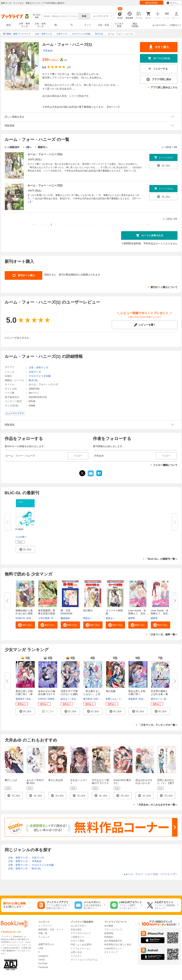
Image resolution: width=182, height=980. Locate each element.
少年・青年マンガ (24, 25)
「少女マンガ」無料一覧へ (163, 634)
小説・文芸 (103, 25)
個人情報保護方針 (113, 941)
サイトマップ (111, 952)
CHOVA (42, 699)
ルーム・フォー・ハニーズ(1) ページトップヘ (151, 874)
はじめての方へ (160, 25)
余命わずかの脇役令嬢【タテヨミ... (47, 694)
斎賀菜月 (20, 699)
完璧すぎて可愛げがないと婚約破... (69, 694)
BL (56, 25)
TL (72, 25)
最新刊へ (43, 147)
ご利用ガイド (175, 25)
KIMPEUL (53, 699)
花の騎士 (88, 610)
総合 (9, 25)
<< (34, 225)
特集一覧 (43, 933)
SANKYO (20, 618)
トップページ (45, 926)
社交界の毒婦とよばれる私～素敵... (159, 694)
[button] (25, 549)
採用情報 (109, 933)
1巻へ (29, 147)
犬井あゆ (48, 51)
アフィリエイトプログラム (84, 960)
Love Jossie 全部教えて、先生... (138, 612)
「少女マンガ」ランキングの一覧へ (158, 725)
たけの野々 (21, 537)
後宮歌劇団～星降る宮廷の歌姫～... (47, 613)
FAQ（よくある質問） (82, 945)
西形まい (88, 618)
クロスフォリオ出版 (40, 376)
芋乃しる (56, 618)
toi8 (96, 699)
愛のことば (11, 780)
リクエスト (76, 956)
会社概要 (109, 926)
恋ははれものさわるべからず (144, 782)
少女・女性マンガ (40, 25)
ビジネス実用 (119, 25)
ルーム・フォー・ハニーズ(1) (45, 154)
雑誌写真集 (135, 25)
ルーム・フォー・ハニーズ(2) (45, 185)
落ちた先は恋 (56, 780)
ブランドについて (113, 930)
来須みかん (169, 699)
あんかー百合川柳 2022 (35, 782)
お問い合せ (76, 952)
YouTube (43, 963)
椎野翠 (132, 618)
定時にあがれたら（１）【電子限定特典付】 (166, 783)
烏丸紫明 (31, 699)
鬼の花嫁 (111, 691)
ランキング (44, 937)
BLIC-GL (34, 380)
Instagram (43, 956)
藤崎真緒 (65, 618)
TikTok (42, 960)
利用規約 (109, 937)
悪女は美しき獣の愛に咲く (137, 693)
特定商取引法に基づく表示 (118, 945)
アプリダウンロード (81, 933)
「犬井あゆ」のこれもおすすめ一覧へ (157, 805)
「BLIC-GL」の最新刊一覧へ (162, 559)
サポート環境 (77, 941)
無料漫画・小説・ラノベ (51, 930)
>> (148, 225)
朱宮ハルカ (32, 618)
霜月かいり (156, 699)
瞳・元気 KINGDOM (66, 612)
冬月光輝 (76, 699)
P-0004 (20, 529)
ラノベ (88, 25)
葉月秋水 (88, 699)
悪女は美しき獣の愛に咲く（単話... (24, 694)
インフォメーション (81, 948)
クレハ (122, 699)
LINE (41, 948)
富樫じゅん (111, 699)
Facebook (43, 967)
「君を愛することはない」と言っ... (92, 694)
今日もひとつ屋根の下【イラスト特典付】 (100, 783)
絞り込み (37, 16)
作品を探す (76, 930)
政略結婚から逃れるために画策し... (24, 613)
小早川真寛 (44, 618)
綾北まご (65, 699)
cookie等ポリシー (113, 948)
